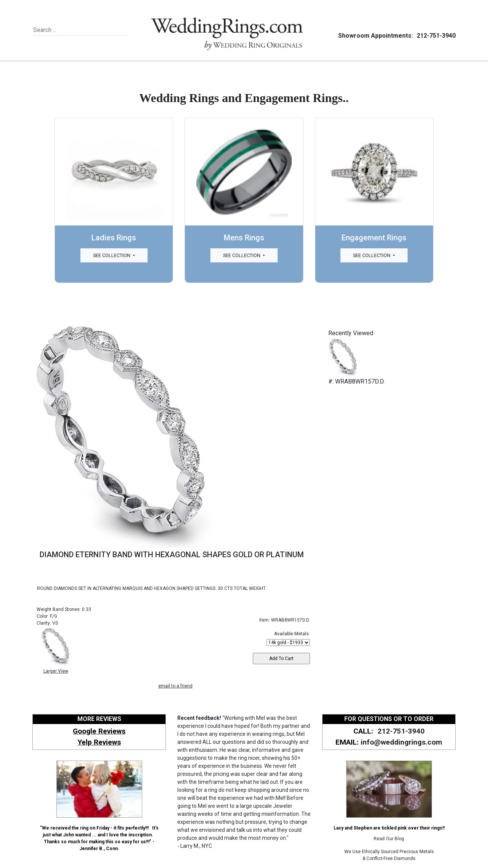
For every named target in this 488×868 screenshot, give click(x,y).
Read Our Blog (389, 839)
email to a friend (175, 686)
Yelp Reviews (99, 742)
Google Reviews (99, 731)
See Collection (112, 255)
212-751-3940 (435, 36)
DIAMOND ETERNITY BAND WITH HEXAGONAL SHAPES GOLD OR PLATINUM (172, 555)
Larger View (56, 671)
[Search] (68, 30)
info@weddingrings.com (401, 742)
